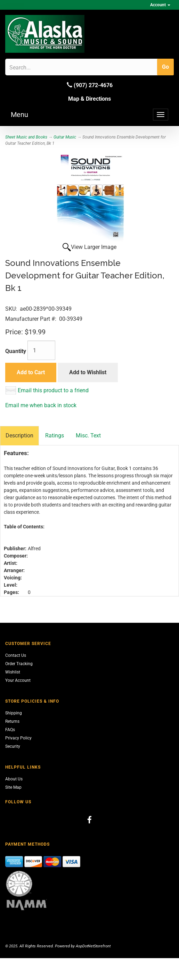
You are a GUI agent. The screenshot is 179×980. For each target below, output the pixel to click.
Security (13, 746)
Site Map (13, 787)
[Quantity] (41, 350)
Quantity (16, 351)
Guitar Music (65, 137)
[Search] (43, 67)
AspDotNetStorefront (93, 946)
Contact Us (16, 655)
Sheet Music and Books (26, 137)
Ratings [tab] (55, 435)
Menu (19, 115)
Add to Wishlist (88, 372)
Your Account (18, 680)
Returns (12, 721)
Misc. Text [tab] (88, 435)
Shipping (14, 713)
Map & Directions (89, 99)
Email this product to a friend (53, 390)
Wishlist (13, 672)
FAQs (10, 730)
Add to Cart (31, 372)
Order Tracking (19, 664)
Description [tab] (19, 435)
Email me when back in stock (41, 405)
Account (160, 5)
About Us (14, 779)
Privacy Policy (18, 738)
